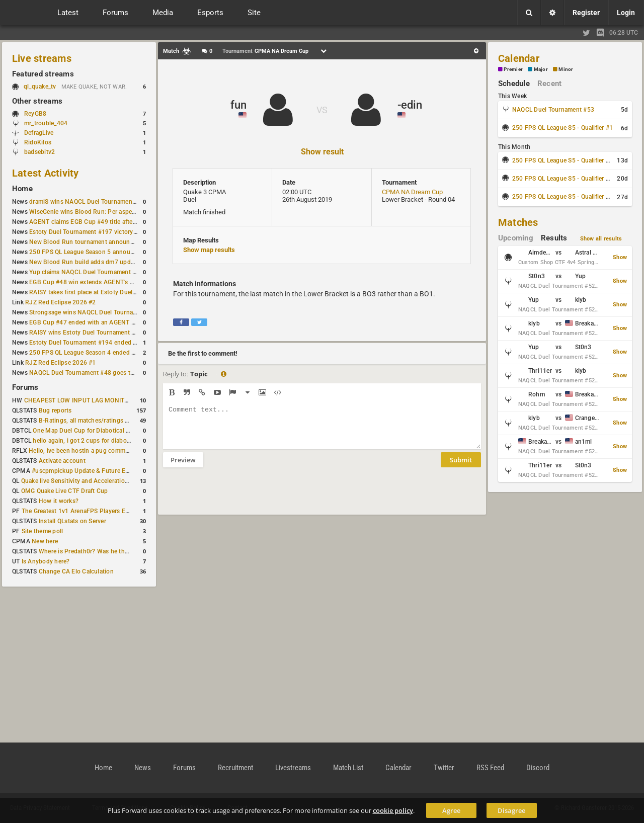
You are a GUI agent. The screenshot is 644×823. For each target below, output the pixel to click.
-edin (410, 105)
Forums (25, 387)
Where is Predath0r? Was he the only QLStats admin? (113, 551)
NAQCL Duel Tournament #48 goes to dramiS (92, 373)
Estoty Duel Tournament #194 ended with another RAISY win (114, 343)
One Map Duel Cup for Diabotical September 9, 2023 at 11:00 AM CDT (131, 431)
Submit (461, 467)
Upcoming (516, 238)
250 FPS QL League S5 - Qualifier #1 (562, 128)
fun (238, 105)
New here (45, 541)
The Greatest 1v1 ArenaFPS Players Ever (78, 511)
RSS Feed (490, 768)
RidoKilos (38, 142)
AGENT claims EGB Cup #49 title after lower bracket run (107, 222)
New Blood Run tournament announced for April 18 (101, 242)
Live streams (42, 58)
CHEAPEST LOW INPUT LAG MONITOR (78, 400)
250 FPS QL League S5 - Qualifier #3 (562, 179)
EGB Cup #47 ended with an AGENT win (85, 322)
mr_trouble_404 (46, 123)
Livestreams (293, 768)
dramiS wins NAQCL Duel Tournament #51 (88, 202)
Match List (348, 768)
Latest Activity (46, 173)
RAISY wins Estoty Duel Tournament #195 (88, 333)
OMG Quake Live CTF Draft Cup (65, 491)
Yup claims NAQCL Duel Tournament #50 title (92, 272)
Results (554, 238)
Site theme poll (43, 531)
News (143, 768)
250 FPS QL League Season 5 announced (87, 252)
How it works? (59, 501)
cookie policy (393, 810)
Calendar (519, 58)
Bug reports (55, 410)
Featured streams (43, 74)
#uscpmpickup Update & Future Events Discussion (102, 471)
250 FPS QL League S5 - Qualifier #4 (562, 197)
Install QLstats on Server (72, 521)
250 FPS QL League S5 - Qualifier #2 (562, 160)
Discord (538, 768)
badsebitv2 (39, 152)
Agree (451, 810)
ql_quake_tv (40, 87)
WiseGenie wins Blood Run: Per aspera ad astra (95, 212)
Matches (518, 222)
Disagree (511, 810)
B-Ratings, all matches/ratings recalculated (99, 421)
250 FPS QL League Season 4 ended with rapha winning (107, 353)
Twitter (444, 768)
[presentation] (239, 498)
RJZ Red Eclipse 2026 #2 (61, 302)
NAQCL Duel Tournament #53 (553, 110)
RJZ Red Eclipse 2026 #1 (61, 363)
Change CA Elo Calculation (76, 571)
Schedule (514, 84)
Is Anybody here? (46, 561)
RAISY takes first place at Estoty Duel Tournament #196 (106, 292)
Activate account (62, 461)
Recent (549, 84)
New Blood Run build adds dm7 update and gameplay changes (117, 262)
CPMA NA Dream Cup (412, 192)
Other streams (37, 101)
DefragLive (39, 133)
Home (22, 189)
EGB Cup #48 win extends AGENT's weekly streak (98, 282)
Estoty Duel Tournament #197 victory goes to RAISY (102, 232)
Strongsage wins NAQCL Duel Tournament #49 (94, 312)
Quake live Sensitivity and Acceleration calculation (91, 481)
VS (322, 110)
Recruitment (235, 768)
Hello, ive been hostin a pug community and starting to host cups (120, 451)
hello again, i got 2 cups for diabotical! (86, 441)
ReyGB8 (35, 114)
